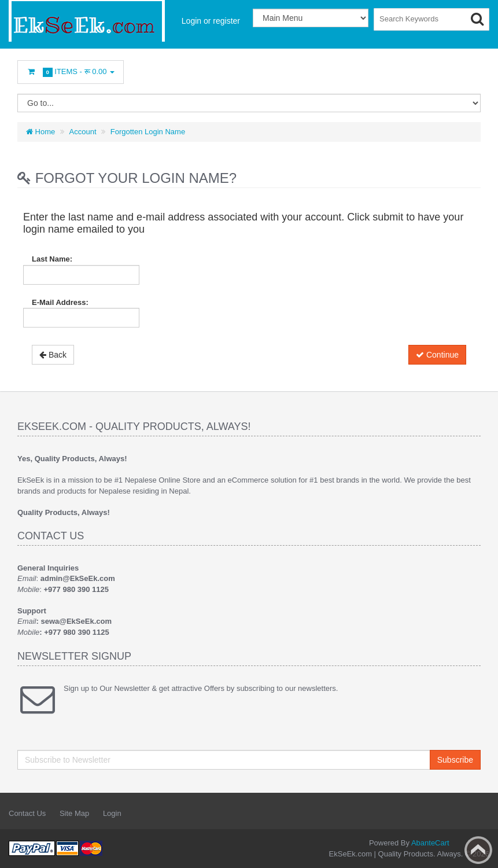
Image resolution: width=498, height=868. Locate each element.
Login (112, 813)
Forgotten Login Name (148, 132)
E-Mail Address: (60, 302)
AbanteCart (430, 843)
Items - (71, 72)
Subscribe (455, 760)
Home (40, 132)
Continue (437, 355)
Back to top (478, 850)
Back (53, 355)
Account (83, 132)
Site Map (74, 813)
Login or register (211, 21)
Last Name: (52, 259)
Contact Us (27, 813)
